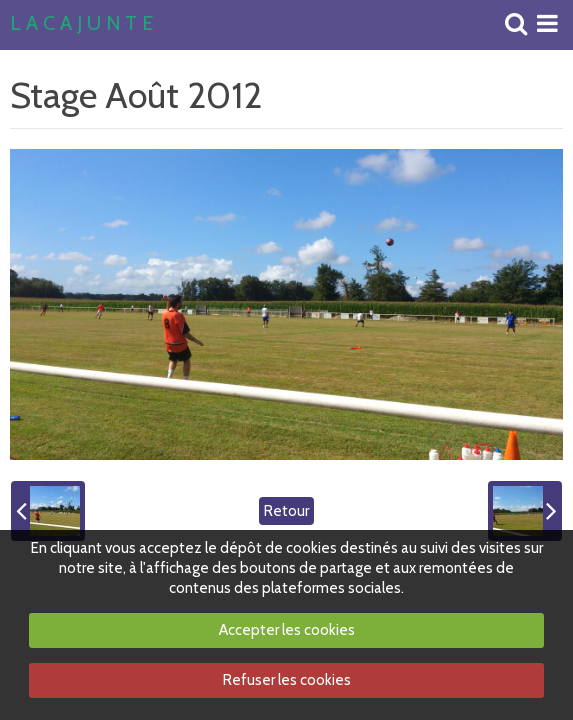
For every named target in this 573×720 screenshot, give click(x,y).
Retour (286, 511)
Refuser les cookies (287, 680)
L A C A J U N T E (81, 24)
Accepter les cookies (287, 630)
